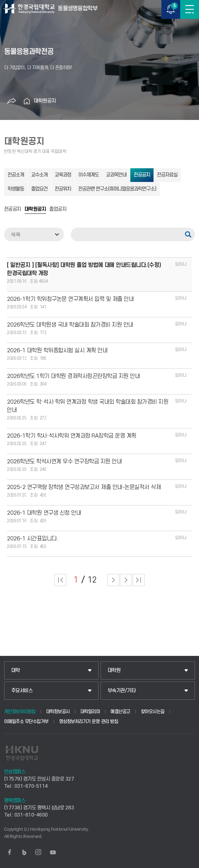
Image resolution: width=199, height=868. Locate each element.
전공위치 (63, 189)
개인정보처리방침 (20, 712)
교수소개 (39, 175)
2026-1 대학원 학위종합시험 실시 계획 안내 (57, 351)
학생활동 (16, 189)
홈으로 (27, 101)
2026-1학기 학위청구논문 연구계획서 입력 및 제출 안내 (70, 299)
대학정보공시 (58, 712)
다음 (126, 580)
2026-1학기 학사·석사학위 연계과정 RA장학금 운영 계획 (72, 436)
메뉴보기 (190, 9)
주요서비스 (22, 691)
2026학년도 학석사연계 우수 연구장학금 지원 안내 (64, 462)
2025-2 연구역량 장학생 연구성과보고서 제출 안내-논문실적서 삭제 (84, 487)
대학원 (114, 670)
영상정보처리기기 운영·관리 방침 (89, 722)
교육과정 (63, 175)
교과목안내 (116, 175)
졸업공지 (58, 209)
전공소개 (16, 175)
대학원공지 (45, 101)
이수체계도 (89, 175)
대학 (16, 670)
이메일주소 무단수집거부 (26, 722)
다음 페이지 (113, 580)
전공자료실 (167, 175)
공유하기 (12, 101)
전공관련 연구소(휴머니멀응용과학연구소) (117, 189)
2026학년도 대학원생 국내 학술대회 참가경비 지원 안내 (70, 325)
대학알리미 (90, 712)
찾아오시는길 (153, 712)
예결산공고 (120, 712)
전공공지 (142, 175)
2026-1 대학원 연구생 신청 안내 (44, 513)
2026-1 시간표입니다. (32, 539)
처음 (60, 580)
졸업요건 (39, 189)
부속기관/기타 (122, 691)
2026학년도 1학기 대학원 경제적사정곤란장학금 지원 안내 (73, 376)
